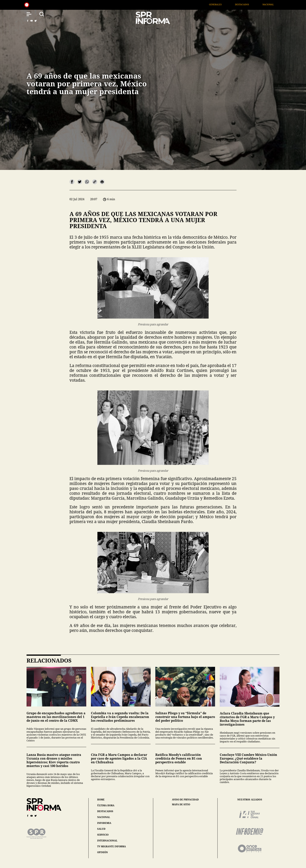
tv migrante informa (112, 846)
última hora (106, 805)
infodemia (104, 823)
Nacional (278, 4)
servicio (103, 835)
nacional (104, 817)
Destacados (252, 4)
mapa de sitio (181, 805)
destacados (105, 811)
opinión (102, 852)
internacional (107, 841)
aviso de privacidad (185, 800)
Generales (225, 4)
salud (101, 829)
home (101, 800)
